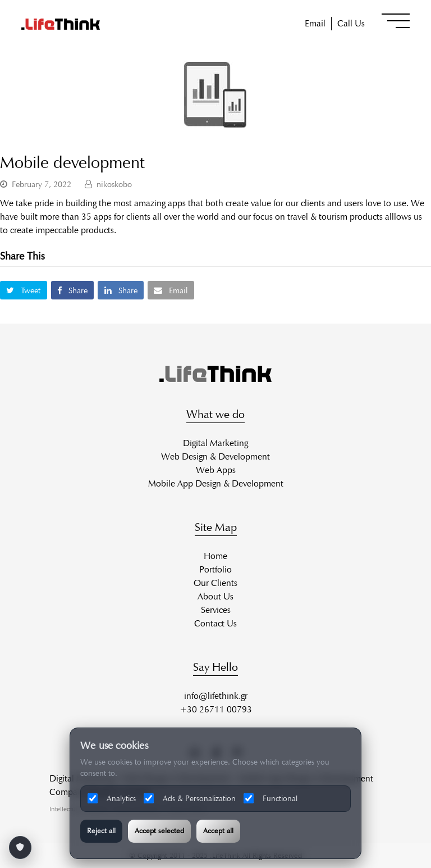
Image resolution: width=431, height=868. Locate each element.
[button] (396, 21)
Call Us (351, 23)
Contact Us (215, 623)
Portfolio (215, 569)
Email (315, 23)
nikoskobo (114, 184)
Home (215, 556)
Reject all (101, 831)
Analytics (112, 798)
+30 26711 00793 (216, 709)
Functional (270, 798)
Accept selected (159, 831)
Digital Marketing (215, 443)
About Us (215, 596)
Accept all (218, 831)
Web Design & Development (215, 456)
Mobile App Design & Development (216, 483)
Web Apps (216, 470)
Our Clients (215, 583)
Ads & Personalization (190, 798)
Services (216, 610)
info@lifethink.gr (216, 696)
